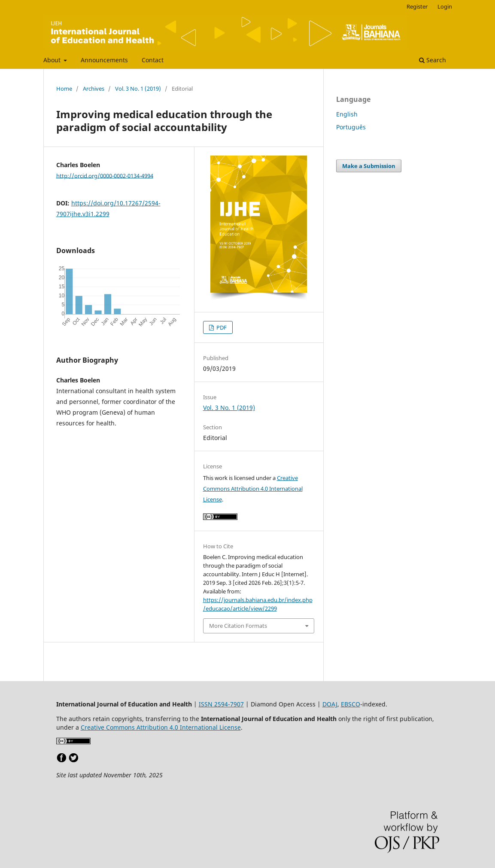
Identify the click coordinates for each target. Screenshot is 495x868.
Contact (153, 60)
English (347, 114)
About (53, 60)
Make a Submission (369, 166)
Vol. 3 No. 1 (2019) (138, 89)
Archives (94, 89)
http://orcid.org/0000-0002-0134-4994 (105, 175)
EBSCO (351, 704)
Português (351, 127)
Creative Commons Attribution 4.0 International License (253, 489)
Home (64, 89)
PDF (221, 327)
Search (433, 60)
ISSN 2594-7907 (221, 704)
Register (417, 6)
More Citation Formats (238, 626)
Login (445, 6)
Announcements (104, 60)
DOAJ (330, 704)
